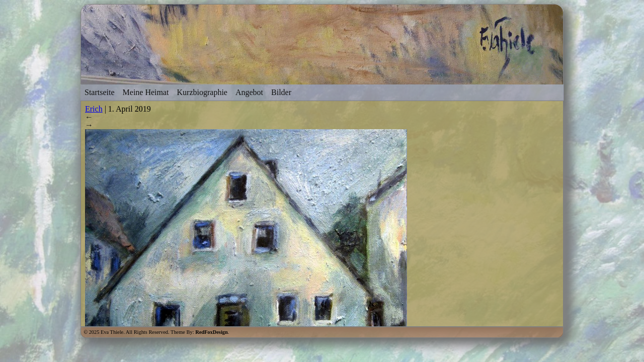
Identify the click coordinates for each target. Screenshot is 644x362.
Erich (94, 109)
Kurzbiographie (202, 92)
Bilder (281, 92)
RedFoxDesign (212, 332)
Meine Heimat (146, 92)
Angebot (249, 92)
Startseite (100, 92)
